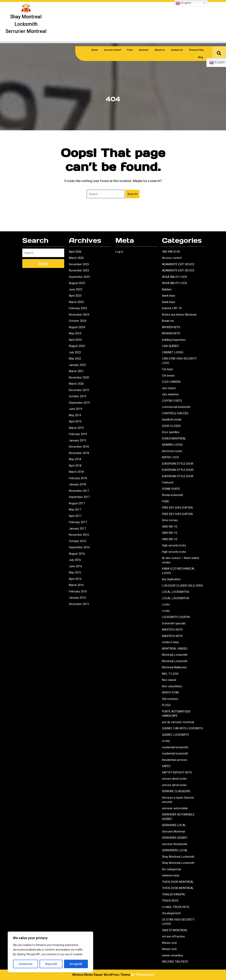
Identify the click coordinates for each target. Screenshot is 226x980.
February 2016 (78, 591)
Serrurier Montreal (173, 832)
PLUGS (166, 705)
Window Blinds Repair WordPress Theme (101, 975)
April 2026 (75, 252)
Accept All (76, 964)
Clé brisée (168, 376)
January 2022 (77, 365)
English (183, 3)
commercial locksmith (176, 407)
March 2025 (76, 302)
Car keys (168, 369)
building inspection (174, 340)
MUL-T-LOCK (170, 674)
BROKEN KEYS (171, 327)
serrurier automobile (175, 808)
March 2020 (76, 384)
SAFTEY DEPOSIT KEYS (177, 772)
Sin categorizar (172, 869)
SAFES (166, 766)
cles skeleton (170, 394)
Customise (26, 964)
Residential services (175, 760)
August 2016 (77, 554)
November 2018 (79, 453)
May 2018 (75, 459)
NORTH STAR (170, 693)
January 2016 (77, 598)
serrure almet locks (174, 779)
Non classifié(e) (172, 686)
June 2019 (75, 409)
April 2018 (75, 466)
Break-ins (168, 321)
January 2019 (77, 440)
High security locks (174, 545)
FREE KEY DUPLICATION (177, 508)
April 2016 (75, 579)
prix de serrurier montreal (178, 722)
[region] (50, 952)
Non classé (169, 680)
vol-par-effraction (173, 936)
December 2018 (79, 447)
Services (144, 50)
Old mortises (170, 699)
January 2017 (77, 529)
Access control (172, 258)
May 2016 (75, 572)
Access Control (112, 50)
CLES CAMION (171, 382)
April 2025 (75, 296)
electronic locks (172, 451)
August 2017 (77, 503)
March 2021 (76, 371)
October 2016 (77, 541)
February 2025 (78, 308)
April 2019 (75, 421)
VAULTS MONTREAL (175, 930)
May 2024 (75, 333)
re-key (166, 741)
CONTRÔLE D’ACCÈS (175, 413)
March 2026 (76, 258)
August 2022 (77, 346)
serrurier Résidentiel (175, 844)
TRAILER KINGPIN (173, 894)
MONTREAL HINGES (175, 649)
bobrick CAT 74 (172, 308)
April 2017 (75, 516)
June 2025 (75, 289)
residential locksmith (175, 747)
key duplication (171, 579)
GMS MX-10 (170, 527)
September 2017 (79, 497)
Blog (201, 57)
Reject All (51, 964)
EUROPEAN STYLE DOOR (178, 464)
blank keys (169, 296)
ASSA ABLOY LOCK (174, 277)
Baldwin (167, 289)
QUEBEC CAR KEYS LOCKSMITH (182, 728)
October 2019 (77, 396)
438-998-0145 (171, 252)
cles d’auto (169, 388)
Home (95, 50)
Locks (166, 604)
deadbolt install (172, 420)
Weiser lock (169, 943)
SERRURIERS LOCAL (175, 850)
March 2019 (76, 428)
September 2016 (79, 547)
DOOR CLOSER (171, 426)
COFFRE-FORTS (172, 401)
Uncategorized (171, 913)
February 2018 (78, 478)
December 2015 (79, 604)
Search (132, 194)
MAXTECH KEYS (172, 630)
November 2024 (79, 315)
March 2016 (76, 585)
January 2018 (77, 484)
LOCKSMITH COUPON (176, 617)
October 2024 (77, 321)
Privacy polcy (196, 50)
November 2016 (79, 535)
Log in (119, 252)
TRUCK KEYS (170, 901)
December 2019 (79, 390)
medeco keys (171, 642)
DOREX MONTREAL (174, 439)
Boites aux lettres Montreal (179, 315)
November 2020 (79, 378)
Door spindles (171, 432)
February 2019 (78, 434)
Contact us (177, 50)
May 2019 (75, 415)
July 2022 (75, 352)
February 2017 (78, 522)
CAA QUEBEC (171, 346)
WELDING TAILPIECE (175, 962)
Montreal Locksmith (175, 655)
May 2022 (75, 359)
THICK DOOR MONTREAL (178, 882)
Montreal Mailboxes (174, 667)
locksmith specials (174, 623)
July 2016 (75, 560)
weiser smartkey (172, 955)
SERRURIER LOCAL (174, 825)
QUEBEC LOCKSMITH (175, 735)
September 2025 (79, 277)
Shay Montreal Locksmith (178, 857)
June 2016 (75, 566)
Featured (168, 482)
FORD (165, 501)
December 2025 (79, 264)
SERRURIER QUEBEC (175, 838)
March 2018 (76, 472)
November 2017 (79, 491)
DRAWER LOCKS (172, 445)
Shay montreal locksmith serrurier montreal (26, 24)
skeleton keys (171, 875)
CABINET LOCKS (173, 352)
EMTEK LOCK (170, 457)
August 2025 (77, 283)
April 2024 (75, 340)
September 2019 (79, 403)
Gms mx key (170, 520)
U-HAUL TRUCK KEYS (176, 907)
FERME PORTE (171, 489)
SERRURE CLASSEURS (176, 791)
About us (160, 50)
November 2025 (79, 270)
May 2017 (75, 510)
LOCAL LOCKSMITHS (176, 592)
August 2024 (77, 327)
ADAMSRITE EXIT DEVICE (178, 264)
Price (130, 50)
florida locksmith (173, 495)
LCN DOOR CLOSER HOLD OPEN (182, 586)
